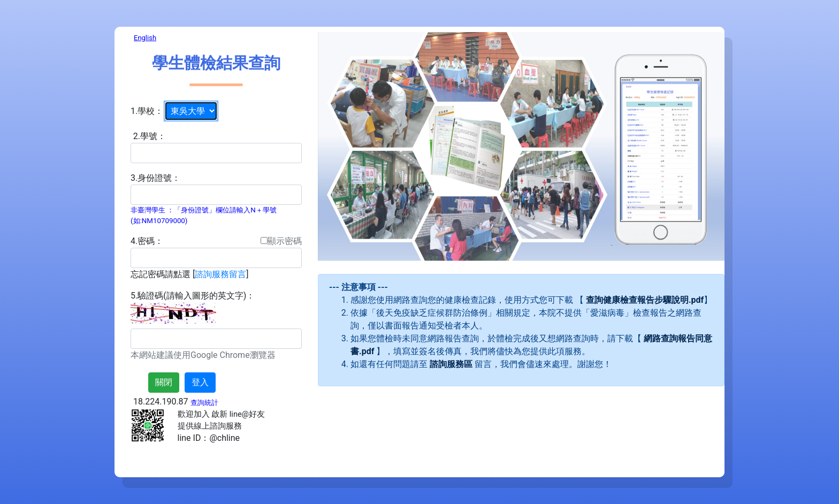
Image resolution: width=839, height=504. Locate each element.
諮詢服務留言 (220, 274)
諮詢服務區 (451, 364)
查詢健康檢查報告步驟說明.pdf (645, 300)
